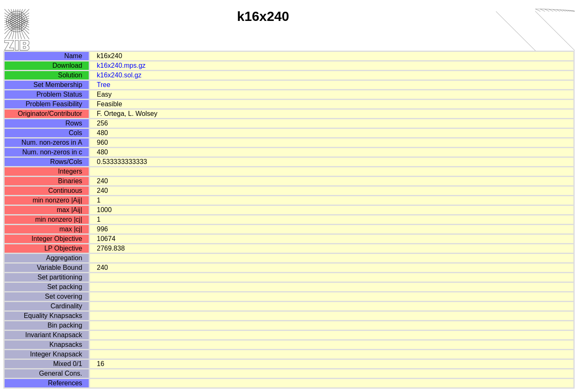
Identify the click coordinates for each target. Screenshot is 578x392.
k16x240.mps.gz (121, 65)
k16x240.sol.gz (119, 75)
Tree (103, 85)
